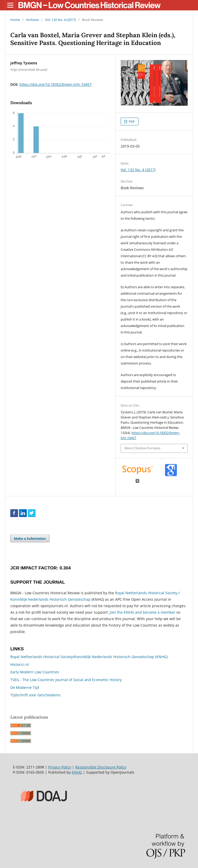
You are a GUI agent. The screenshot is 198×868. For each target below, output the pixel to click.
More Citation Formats (142, 448)
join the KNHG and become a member (142, 612)
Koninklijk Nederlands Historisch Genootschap (50, 599)
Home (15, 20)
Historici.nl (20, 664)
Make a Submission (30, 538)
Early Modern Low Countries (35, 672)
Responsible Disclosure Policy (101, 767)
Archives (32, 20)
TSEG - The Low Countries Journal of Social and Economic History (66, 680)
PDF (131, 121)
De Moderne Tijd (25, 687)
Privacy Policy (60, 767)
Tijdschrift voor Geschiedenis (35, 695)
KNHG (77, 772)
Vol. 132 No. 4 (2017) (60, 20)
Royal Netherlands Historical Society (146, 593)
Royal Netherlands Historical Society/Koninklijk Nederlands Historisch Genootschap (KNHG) (89, 657)
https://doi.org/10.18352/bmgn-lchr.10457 (55, 84)
